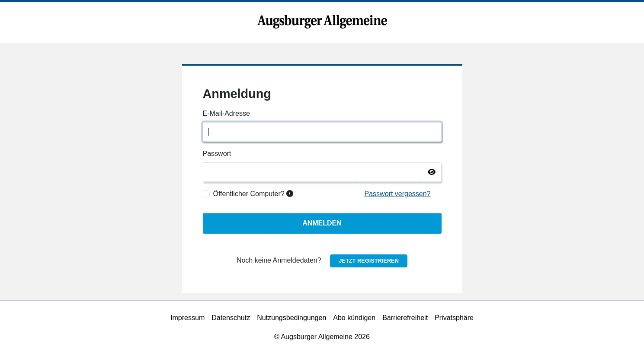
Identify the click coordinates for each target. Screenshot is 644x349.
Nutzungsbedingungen (292, 318)
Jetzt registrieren (369, 261)
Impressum (187, 318)
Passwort (217, 154)
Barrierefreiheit (405, 318)
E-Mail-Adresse (226, 113)
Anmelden (322, 223)
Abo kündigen (354, 318)
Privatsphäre (454, 318)
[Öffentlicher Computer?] (206, 194)
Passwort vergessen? (398, 194)
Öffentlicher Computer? (253, 194)
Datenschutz (231, 318)
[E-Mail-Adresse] (322, 132)
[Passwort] (322, 172)
